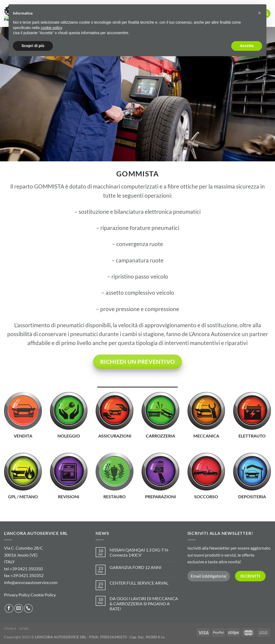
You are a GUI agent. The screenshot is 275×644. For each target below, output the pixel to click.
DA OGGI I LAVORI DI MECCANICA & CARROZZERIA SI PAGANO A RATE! (144, 604)
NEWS (24, 629)
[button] (259, 13)
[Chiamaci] (28, 608)
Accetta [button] (247, 46)
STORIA (10, 629)
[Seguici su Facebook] (9, 608)
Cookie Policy (43, 595)
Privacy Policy (17, 595)
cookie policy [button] (51, 28)
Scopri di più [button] (33, 46)
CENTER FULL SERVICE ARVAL (139, 583)
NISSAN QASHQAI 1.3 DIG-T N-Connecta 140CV (140, 552)
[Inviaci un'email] (19, 608)
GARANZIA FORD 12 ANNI (135, 567)
